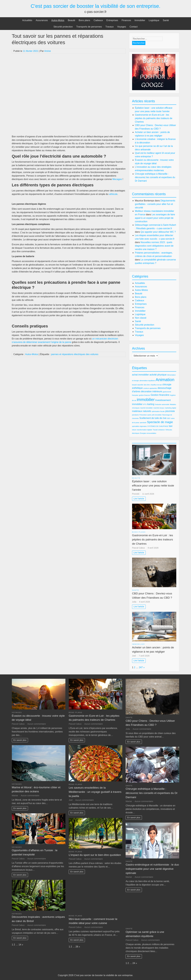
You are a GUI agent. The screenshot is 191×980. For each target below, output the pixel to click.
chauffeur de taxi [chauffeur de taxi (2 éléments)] (156, 385)
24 (134, 963)
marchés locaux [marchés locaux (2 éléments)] (159, 408)
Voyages (122, 27)
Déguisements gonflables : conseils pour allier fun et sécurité (155, 204)
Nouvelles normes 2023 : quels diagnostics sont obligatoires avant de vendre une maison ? (154, 246)
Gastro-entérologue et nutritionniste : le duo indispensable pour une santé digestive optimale (152, 869)
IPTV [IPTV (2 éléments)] (145, 404)
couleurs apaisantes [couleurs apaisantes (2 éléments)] (150, 388)
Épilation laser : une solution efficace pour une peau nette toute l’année (153, 486)
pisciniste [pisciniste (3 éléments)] (170, 411)
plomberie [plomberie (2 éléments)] (135, 415)
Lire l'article (139, 499)
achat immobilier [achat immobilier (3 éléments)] (140, 375)
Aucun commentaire (37, 724)
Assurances (42, 20)
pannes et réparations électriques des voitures (75, 354)
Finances (126, 20)
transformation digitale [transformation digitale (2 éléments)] (145, 430)
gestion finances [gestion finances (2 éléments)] (144, 395)
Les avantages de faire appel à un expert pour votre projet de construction (155, 218)
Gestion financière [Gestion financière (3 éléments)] (160, 395)
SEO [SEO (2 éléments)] (169, 418)
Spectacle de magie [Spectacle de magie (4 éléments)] (160, 422)
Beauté (72, 20)
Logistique (154, 20)
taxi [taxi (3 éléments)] (171, 426)
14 (20, 945)
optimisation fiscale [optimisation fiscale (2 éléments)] (158, 411)
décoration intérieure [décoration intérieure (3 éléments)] (151, 391)
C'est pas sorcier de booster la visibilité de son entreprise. (95, 6)
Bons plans (84, 20)
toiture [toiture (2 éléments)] (134, 430)
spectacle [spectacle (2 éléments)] (143, 423)
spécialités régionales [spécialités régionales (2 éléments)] (139, 426)
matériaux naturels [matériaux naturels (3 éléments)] (142, 411)
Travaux (110, 27)
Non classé (141, 318)
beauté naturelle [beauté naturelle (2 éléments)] (138, 385)
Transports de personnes (89, 27)
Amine (48, 51)
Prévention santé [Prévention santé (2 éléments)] (145, 415)
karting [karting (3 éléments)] (151, 404)
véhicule (113, 194)
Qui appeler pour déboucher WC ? (158, 232)
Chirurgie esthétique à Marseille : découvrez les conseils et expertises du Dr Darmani (155, 177)
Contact (133, 27)
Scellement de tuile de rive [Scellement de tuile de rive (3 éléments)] (153, 418)
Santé (166, 20)
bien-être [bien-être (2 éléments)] (147, 385)
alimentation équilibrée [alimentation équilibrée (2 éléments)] (147, 381)
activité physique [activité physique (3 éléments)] (158, 375)
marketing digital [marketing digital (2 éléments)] (170, 408)
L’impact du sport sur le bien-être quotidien (95, 855)
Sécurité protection (63, 27)
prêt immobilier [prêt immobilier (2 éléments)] (157, 415)
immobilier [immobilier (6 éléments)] (146, 400)
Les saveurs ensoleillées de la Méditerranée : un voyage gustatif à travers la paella (95, 792)
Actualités (27, 20)
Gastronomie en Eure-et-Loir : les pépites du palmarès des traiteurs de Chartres (154, 118)
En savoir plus (20, 740)
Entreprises (112, 20)
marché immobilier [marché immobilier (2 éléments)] (146, 408)
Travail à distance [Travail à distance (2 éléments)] (159, 430)
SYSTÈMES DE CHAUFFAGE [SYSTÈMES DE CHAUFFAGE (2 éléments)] (158, 426)
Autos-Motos (58, 20)
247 (141, 667)
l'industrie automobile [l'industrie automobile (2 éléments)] (162, 404)
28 (77, 947)
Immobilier (140, 20)
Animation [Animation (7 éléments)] (165, 380)
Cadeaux (98, 20)
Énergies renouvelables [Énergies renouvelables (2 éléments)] (148, 433)
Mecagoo (117, 179)
